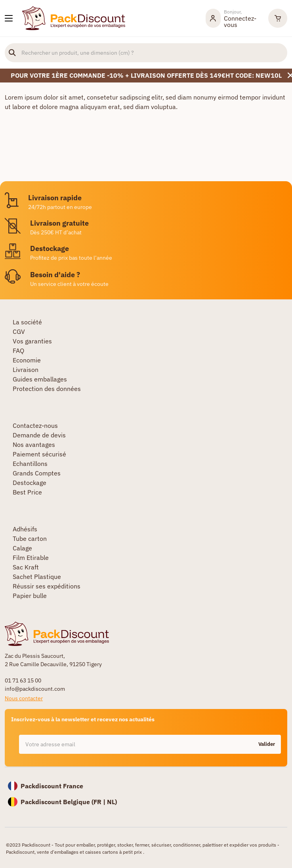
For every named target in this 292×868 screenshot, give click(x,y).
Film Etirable (31, 558)
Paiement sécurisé (39, 454)
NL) (112, 802)
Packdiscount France (52, 786)
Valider (267, 744)
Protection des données (47, 389)
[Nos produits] (9, 18)
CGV (19, 331)
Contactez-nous (35, 425)
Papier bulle (30, 596)
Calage (22, 548)
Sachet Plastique (37, 577)
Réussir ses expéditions (47, 586)
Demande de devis (39, 435)
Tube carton (30, 538)
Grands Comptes (37, 473)
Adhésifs (25, 529)
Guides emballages (40, 379)
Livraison (26, 370)
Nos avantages (34, 445)
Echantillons (30, 464)
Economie (27, 360)
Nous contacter (24, 698)
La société (27, 322)
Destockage (30, 483)
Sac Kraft (26, 567)
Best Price (27, 492)
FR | (100, 802)
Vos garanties (32, 341)
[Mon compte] (233, 18)
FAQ (18, 351)
